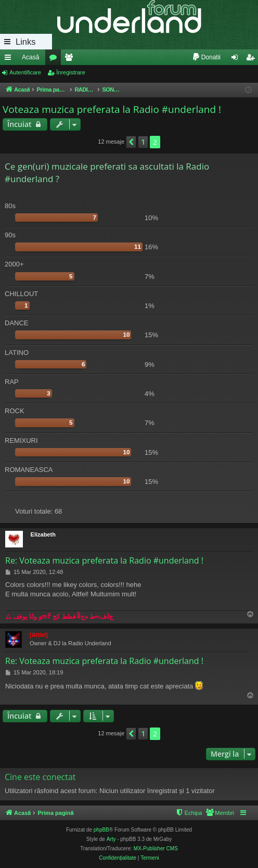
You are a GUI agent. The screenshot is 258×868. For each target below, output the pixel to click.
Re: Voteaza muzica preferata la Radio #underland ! (104, 560)
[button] (131, 142)
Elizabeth (43, 534)
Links (26, 42)
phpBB (101, 830)
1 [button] (143, 142)
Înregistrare (71, 72)
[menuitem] (206, 57)
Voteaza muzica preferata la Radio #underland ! (112, 109)
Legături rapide (10, 59)
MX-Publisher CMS (156, 848)
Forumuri (55, 59)
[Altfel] (39, 635)
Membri (71, 59)
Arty (111, 839)
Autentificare (25, 72)
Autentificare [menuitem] (237, 59)
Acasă (30, 57)
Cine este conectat (40, 777)
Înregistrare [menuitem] (253, 59)
